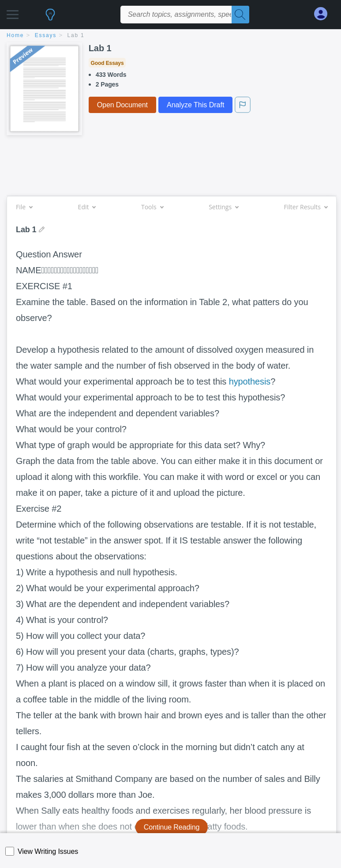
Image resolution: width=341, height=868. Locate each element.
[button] (13, 12)
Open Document (122, 105)
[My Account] (324, 14)
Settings (223, 207)
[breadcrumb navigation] (170, 36)
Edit (87, 207)
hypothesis (250, 381)
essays (46, 35)
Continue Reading (172, 827)
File (24, 207)
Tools (152, 207)
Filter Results (306, 207)
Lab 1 (76, 35)
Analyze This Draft (195, 105)
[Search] (240, 15)
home (15, 35)
